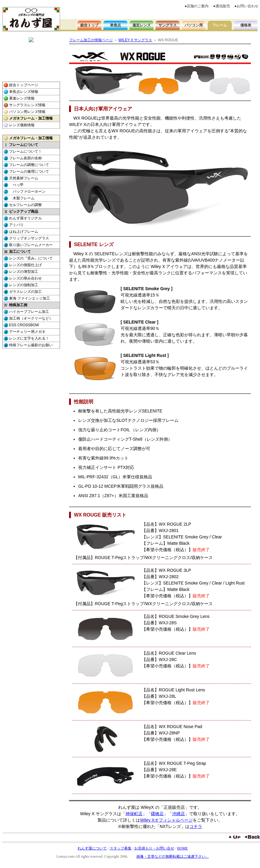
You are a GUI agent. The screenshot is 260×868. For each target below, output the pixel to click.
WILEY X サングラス (135, 40)
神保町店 (134, 814)
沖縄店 (178, 814)
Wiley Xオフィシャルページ (166, 820)
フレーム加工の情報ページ (91, 40)
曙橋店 (157, 814)
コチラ (196, 826)
